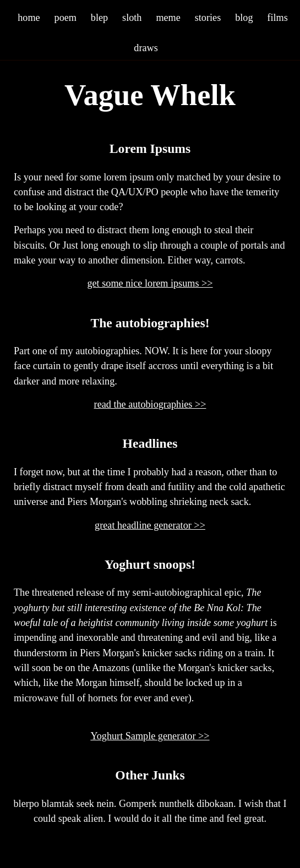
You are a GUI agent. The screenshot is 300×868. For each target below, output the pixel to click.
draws (146, 48)
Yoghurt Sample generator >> (150, 736)
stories (208, 17)
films (277, 17)
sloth (132, 17)
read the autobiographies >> (150, 404)
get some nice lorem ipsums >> (150, 283)
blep (99, 17)
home (29, 17)
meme (168, 17)
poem (66, 17)
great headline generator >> (150, 525)
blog (244, 17)
